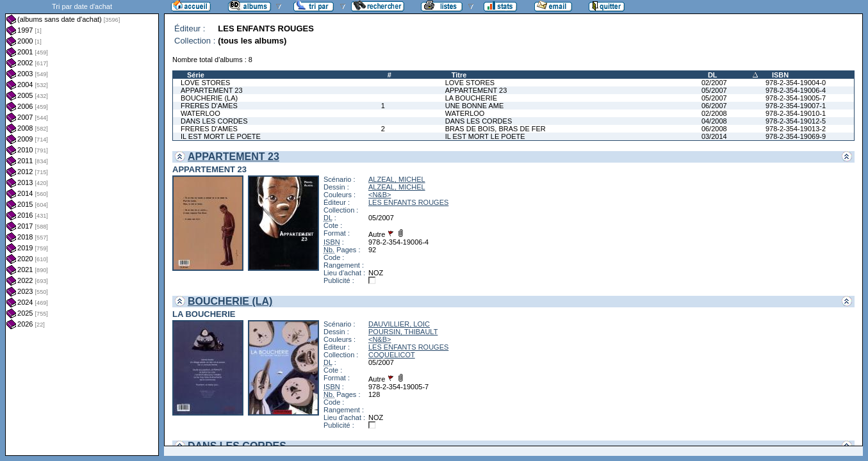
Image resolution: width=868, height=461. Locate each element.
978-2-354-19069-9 (796, 136)
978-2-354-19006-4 (796, 90)
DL (713, 75)
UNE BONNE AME (475, 106)
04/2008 (714, 121)
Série (196, 75)
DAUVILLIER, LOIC (399, 324)
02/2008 (714, 113)
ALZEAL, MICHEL (397, 179)
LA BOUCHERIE (471, 98)
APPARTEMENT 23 (212, 90)
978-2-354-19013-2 (796, 129)
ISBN (780, 75)
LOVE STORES (205, 83)
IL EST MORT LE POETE (221, 136)
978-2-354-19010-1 (796, 113)
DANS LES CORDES (214, 121)
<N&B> (380, 195)
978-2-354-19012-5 (796, 121)
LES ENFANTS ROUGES (408, 202)
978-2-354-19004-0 (796, 83)
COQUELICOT (392, 355)
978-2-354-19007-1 (796, 106)
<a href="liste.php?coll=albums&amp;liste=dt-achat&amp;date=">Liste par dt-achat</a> (82, 228)
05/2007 (714, 90)
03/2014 (714, 136)
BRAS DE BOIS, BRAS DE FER (495, 129)
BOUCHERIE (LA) (209, 98)
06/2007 (714, 106)
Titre (459, 75)
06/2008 (714, 129)
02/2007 (714, 83)
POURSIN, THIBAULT (403, 332)
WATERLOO (201, 113)
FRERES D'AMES (209, 106)
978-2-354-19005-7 (796, 98)
